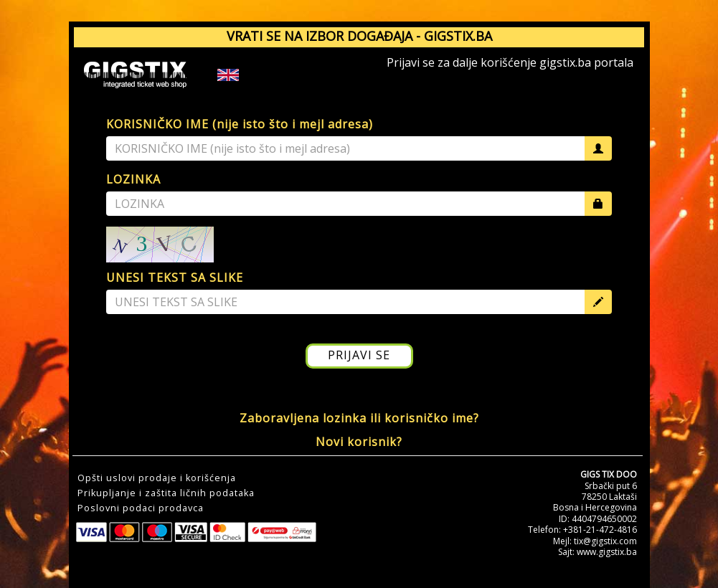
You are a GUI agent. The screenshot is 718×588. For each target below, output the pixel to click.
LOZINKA (133, 179)
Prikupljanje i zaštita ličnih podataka (166, 493)
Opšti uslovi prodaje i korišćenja (157, 478)
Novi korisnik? (359, 442)
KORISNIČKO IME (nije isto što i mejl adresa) (240, 124)
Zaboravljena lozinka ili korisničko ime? (359, 418)
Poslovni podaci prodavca (141, 508)
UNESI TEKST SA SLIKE (175, 278)
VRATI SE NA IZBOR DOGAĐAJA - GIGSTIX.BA (359, 36)
